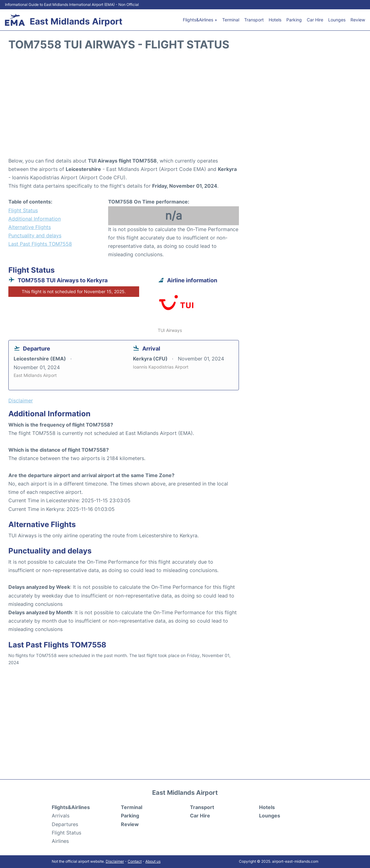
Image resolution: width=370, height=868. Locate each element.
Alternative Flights (30, 227)
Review (358, 20)
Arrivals (61, 816)
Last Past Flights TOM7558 (40, 244)
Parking (294, 20)
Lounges (337, 20)
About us (153, 861)
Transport (254, 20)
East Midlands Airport (76, 21)
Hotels (275, 20)
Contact (135, 861)
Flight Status (23, 210)
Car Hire (315, 20)
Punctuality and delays (35, 235)
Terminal (231, 20)
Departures (65, 824)
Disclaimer (115, 861)
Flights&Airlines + (200, 20)
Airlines (60, 841)
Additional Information (35, 219)
